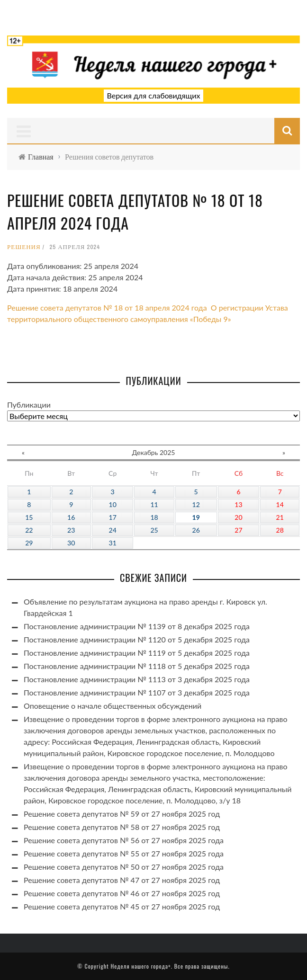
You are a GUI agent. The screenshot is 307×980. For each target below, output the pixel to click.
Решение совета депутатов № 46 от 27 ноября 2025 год (122, 893)
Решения (24, 247)
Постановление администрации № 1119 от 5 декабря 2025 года (137, 653)
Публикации (29, 405)
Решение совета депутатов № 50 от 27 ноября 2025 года (124, 867)
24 (113, 530)
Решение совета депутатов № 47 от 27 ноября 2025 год (122, 880)
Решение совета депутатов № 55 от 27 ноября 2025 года (124, 853)
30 (71, 543)
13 (238, 504)
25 (154, 530)
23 (71, 530)
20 (238, 517)
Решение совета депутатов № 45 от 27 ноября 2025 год (122, 906)
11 (154, 504)
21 (280, 517)
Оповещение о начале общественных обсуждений (113, 706)
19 (196, 517)
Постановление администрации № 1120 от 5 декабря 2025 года (137, 639)
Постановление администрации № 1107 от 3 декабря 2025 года (137, 692)
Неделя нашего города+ (140, 966)
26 (196, 530)
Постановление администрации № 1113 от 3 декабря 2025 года (137, 679)
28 (280, 530)
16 (71, 517)
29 (29, 543)
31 (113, 543)
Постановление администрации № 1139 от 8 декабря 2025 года (137, 626)
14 (280, 504)
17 (113, 517)
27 (238, 530)
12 (196, 504)
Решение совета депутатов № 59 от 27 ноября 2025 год (122, 814)
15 (29, 517)
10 (113, 504)
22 (29, 530)
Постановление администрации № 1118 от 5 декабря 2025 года (137, 666)
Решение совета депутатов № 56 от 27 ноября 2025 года (124, 840)
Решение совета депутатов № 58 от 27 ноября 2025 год (122, 827)
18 (154, 517)
